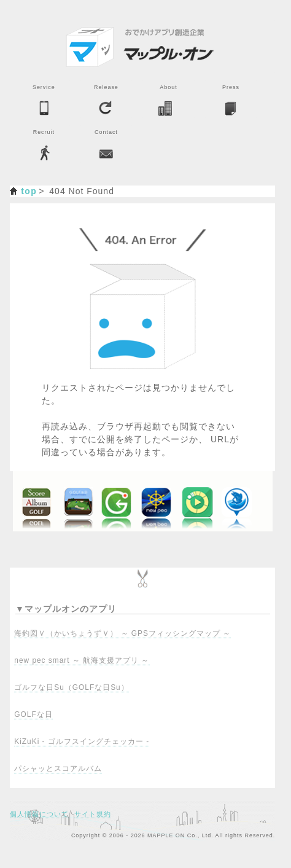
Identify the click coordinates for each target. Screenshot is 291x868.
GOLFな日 (33, 714)
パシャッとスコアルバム (58, 768)
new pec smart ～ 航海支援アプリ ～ (82, 660)
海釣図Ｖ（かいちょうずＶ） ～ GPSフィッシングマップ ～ (122, 633)
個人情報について (39, 814)
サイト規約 (93, 814)
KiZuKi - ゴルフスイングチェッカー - (82, 741)
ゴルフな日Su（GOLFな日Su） (71, 687)
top (29, 191)
